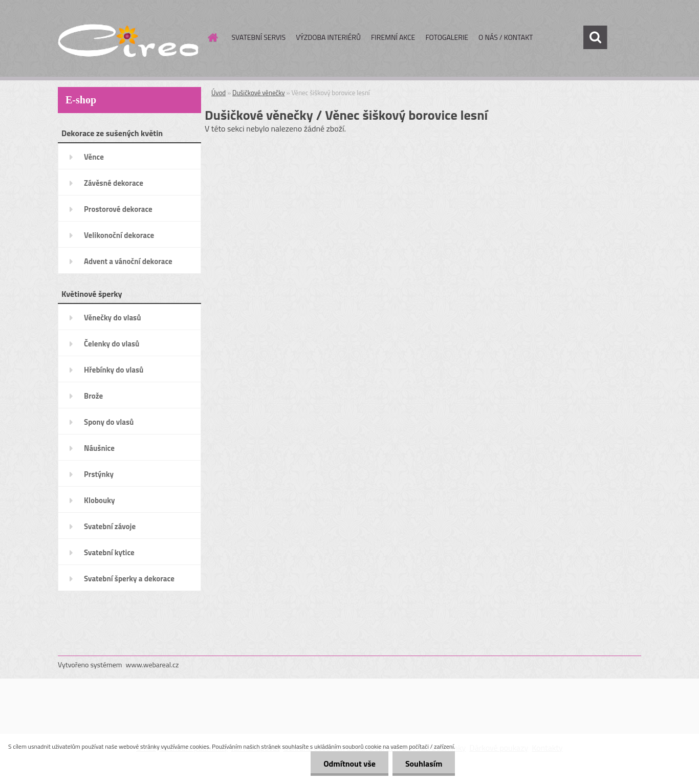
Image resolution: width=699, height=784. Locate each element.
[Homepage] (212, 37)
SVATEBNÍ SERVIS (259, 37)
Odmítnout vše (349, 764)
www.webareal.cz (152, 665)
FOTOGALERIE (447, 37)
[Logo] (128, 38)
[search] (595, 37)
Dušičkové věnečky (259, 93)
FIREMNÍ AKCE (393, 37)
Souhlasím (424, 764)
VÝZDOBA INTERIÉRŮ (328, 37)
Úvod (219, 93)
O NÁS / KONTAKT (506, 37)
